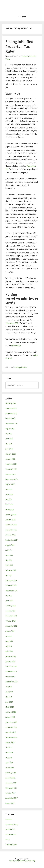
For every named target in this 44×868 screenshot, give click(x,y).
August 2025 (10, 429)
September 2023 (12, 540)
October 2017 (10, 793)
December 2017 (11, 783)
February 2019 (11, 712)
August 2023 (10, 545)
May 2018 (9, 758)
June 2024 (9, 494)
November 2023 (11, 530)
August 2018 (10, 742)
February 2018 (11, 773)
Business (9, 819)
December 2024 (11, 464)
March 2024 (10, 510)
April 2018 (9, 763)
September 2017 (12, 798)
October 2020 (10, 621)
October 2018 (10, 732)
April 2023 (9, 565)
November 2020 (11, 616)
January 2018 (10, 778)
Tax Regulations (20, 367)
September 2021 (12, 591)
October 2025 (10, 418)
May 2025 (9, 444)
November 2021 (11, 585)
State (7, 839)
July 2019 (9, 687)
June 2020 (9, 641)
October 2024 (10, 474)
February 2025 (11, 454)
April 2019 (9, 702)
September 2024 (12, 479)
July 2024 (9, 489)
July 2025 (9, 434)
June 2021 (9, 601)
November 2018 (11, 727)
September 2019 (12, 682)
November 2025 (11, 413)
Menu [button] (24, 16)
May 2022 (9, 575)
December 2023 (11, 525)
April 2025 (9, 449)
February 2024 (11, 515)
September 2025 (12, 423)
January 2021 (10, 611)
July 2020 (9, 636)
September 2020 (12, 626)
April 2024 (9, 504)
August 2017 (10, 803)
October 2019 (10, 677)
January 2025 (10, 459)
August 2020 (10, 631)
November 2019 (11, 671)
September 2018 (12, 737)
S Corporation (11, 834)
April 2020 (9, 651)
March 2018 (10, 768)
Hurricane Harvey (12, 824)
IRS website (16, 346)
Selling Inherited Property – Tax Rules (19, 46)
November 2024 (11, 469)
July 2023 (9, 550)
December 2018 (11, 722)
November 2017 (11, 788)
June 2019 (9, 692)
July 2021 (9, 596)
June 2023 (9, 555)
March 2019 (10, 707)
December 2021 (11, 580)
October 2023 (10, 535)
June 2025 (9, 439)
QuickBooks (10, 829)
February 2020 (11, 656)
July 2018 (9, 747)
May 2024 (9, 499)
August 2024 (10, 484)
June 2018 (9, 752)
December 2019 (11, 666)
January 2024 (10, 520)
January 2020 (10, 661)
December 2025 (11, 408)
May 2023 (9, 560)
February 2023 (11, 570)
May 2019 (9, 697)
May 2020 (9, 646)
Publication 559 (12, 323)
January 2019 (10, 717)
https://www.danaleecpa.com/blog (22, 861)
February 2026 (11, 403)
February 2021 (11, 606)
